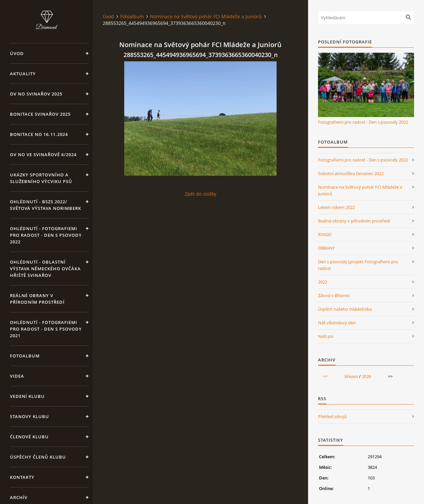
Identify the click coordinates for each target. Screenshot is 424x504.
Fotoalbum (25, 356)
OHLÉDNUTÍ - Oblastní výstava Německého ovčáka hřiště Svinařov (45, 269)
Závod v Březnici (334, 295)
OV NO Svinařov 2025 (36, 94)
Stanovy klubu (29, 416)
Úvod (17, 53)
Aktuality (23, 74)
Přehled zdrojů (332, 416)
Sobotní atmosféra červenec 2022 (351, 173)
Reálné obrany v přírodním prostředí (37, 299)
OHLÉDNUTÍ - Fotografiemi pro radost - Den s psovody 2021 (46, 329)
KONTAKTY (22, 477)
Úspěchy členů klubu (38, 457)
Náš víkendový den (337, 323)
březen (351, 376)
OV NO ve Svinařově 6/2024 (43, 155)
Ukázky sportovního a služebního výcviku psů (41, 178)
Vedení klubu (27, 396)
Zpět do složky (201, 194)
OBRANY (326, 248)
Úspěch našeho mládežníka (345, 309)
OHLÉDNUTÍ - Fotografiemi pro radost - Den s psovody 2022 (46, 235)
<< (325, 376)
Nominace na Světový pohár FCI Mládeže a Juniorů (206, 16)
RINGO (325, 234)
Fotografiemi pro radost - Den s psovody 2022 (363, 122)
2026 (366, 376)
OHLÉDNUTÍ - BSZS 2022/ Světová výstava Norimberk (46, 205)
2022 (323, 282)
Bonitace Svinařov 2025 (40, 114)
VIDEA (17, 376)
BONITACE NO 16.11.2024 (39, 134)
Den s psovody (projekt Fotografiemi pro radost (358, 265)
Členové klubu (29, 437)
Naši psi (326, 336)
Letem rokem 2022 (336, 207)
